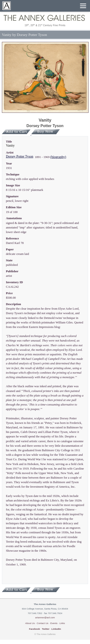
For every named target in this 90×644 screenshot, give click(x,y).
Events (54, 623)
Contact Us (43, 623)
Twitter (46, 629)
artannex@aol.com (45, 617)
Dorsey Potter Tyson (20, 156)
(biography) (58, 157)
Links (62, 623)
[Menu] (83, 6)
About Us (30, 623)
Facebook (34, 629)
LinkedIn (56, 629)
